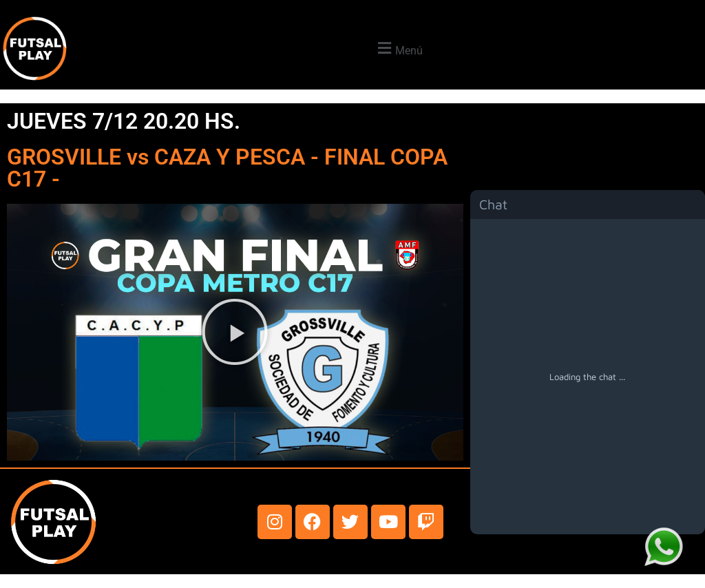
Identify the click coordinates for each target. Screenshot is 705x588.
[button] (399, 49)
